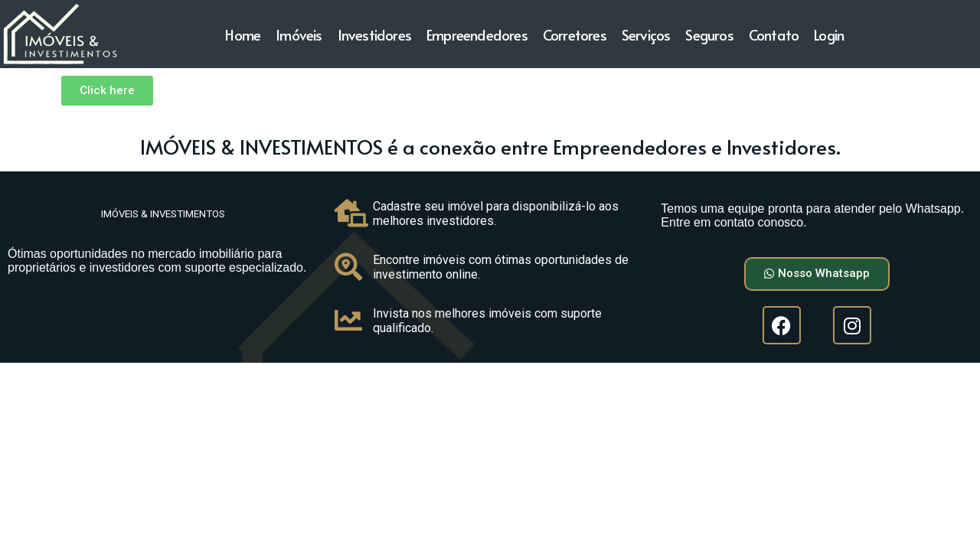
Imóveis (299, 34)
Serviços (646, 34)
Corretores (575, 34)
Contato (774, 34)
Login (829, 34)
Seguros (709, 34)
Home (243, 34)
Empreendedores (477, 34)
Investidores (374, 34)
